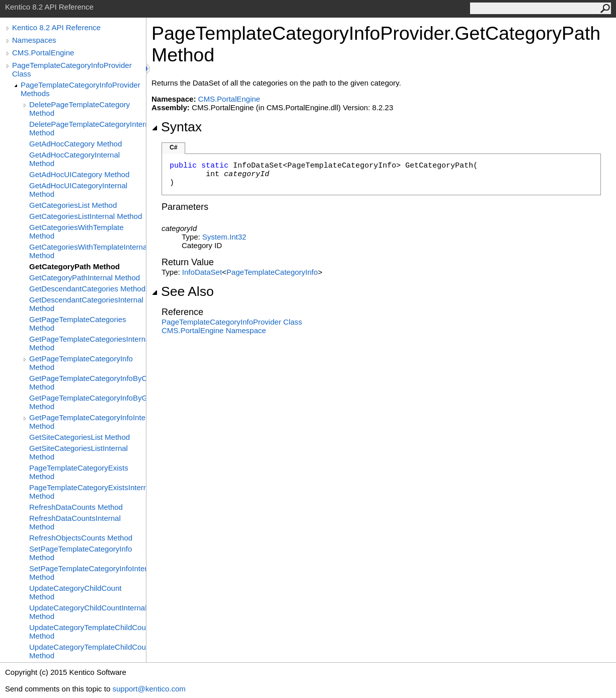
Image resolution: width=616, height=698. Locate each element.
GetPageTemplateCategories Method (78, 324)
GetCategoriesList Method (73, 205)
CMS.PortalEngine (43, 53)
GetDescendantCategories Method (87, 289)
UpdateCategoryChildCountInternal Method (88, 612)
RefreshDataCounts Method (76, 507)
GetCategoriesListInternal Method (86, 216)
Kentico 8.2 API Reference (56, 27)
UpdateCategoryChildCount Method (75, 592)
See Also (183, 291)
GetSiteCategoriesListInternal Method (79, 452)
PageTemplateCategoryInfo (272, 272)
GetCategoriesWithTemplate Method (76, 231)
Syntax (177, 127)
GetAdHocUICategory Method (79, 174)
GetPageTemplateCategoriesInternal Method (88, 343)
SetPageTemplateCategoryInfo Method (81, 553)
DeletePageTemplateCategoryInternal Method (88, 128)
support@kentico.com (149, 689)
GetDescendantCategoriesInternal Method (86, 304)
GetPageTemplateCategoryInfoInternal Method (88, 422)
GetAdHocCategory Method (75, 144)
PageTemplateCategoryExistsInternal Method (88, 492)
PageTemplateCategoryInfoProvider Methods (81, 89)
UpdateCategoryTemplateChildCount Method (88, 632)
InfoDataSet (202, 272)
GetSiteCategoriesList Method (80, 437)
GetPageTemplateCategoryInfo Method (81, 363)
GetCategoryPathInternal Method (85, 278)
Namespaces (34, 40)
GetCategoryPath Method (74, 266)
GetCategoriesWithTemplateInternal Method (88, 251)
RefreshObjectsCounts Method (81, 538)
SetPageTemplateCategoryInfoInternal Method (88, 573)
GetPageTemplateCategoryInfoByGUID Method (88, 402)
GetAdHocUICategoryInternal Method (78, 190)
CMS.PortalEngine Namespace (214, 330)
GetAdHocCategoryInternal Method (74, 159)
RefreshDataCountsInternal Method (75, 522)
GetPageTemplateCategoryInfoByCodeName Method (88, 382)
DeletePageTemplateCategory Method (80, 109)
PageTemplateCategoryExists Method (79, 472)
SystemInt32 (224, 237)
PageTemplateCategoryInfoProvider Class (72, 69)
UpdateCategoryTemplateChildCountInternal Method (88, 651)
